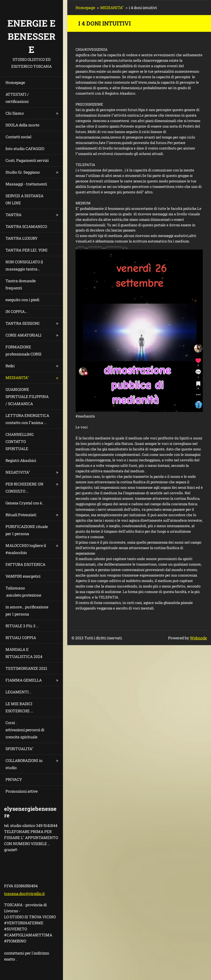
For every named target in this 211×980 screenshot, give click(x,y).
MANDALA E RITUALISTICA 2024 (24, 653)
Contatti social (18, 137)
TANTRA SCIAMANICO (26, 226)
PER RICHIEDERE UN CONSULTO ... (24, 488)
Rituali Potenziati (21, 515)
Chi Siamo (15, 113)
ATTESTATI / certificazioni (17, 98)
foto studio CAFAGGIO (25, 149)
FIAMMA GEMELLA (24, 680)
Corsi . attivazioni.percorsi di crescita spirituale (25, 730)
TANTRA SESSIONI (23, 323)
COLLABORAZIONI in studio (24, 764)
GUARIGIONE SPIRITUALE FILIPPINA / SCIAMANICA (27, 396)
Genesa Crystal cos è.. (24, 503)
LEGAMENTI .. (18, 692)
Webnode (198, 638)
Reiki (10, 366)
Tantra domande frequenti (21, 284)
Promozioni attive (22, 791)
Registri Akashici (21, 460)
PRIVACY (14, 779)
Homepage (15, 82)
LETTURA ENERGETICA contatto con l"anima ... (27, 419)
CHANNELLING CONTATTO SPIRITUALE (20, 441)
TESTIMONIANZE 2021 (26, 668)
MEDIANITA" (17, 378)
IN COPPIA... (16, 311)
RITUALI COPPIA (21, 638)
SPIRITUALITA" (19, 749)
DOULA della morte (22, 125)
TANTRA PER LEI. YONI (27, 250)
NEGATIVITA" (18, 472)
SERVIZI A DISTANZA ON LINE (24, 199)
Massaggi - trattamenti (26, 184)
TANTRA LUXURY (22, 238)
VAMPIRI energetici (23, 576)
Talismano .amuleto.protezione (23, 591)
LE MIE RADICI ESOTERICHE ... (19, 707)
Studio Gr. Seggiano (23, 172)
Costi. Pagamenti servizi (27, 160)
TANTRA (13, 215)
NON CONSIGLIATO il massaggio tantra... (24, 265)
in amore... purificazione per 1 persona (27, 610)
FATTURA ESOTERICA (25, 564)
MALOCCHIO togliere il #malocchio (26, 549)
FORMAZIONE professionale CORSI (23, 350)
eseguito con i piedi (22, 300)
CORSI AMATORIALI (23, 335)
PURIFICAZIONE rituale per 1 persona (27, 530)
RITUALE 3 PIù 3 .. (22, 626)
